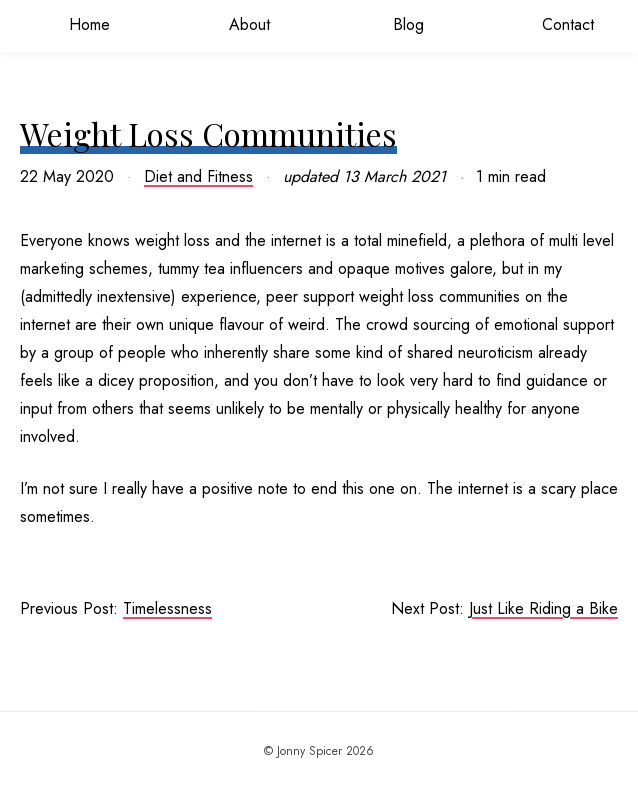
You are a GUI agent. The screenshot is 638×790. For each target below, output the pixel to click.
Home (79, 24)
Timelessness (167, 608)
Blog (398, 24)
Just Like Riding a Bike (543, 608)
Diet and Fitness (198, 176)
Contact (558, 24)
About (239, 24)
